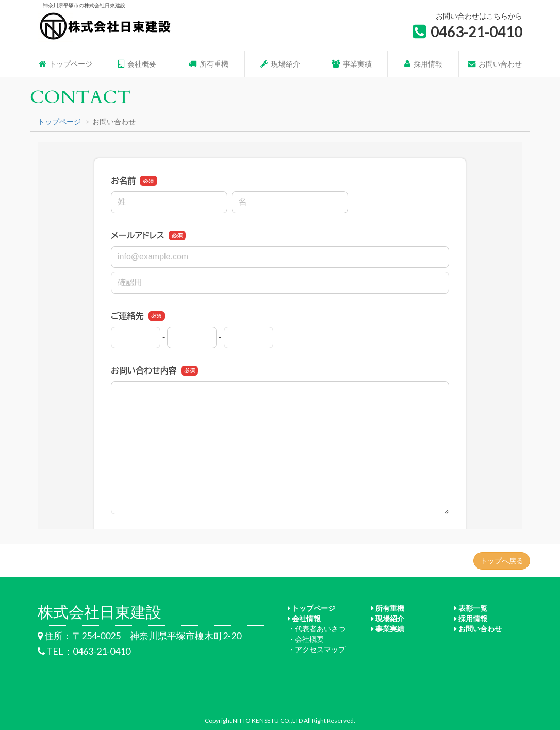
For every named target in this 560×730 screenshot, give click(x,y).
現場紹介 (280, 64)
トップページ (65, 64)
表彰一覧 (471, 608)
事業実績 (352, 64)
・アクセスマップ (317, 649)
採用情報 (423, 64)
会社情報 (304, 618)
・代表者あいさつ (317, 629)
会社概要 (137, 64)
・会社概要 (306, 639)
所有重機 (209, 64)
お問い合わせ (495, 64)
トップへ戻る (502, 561)
